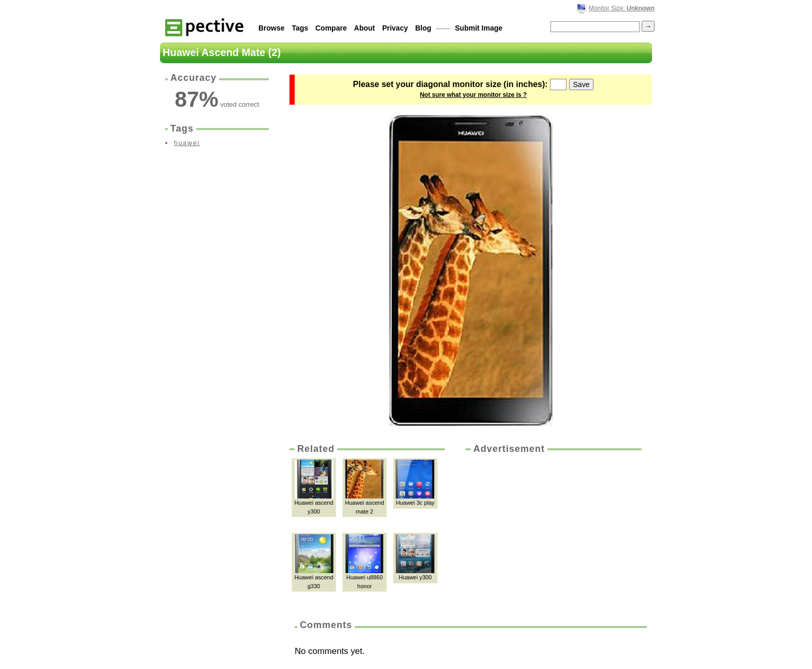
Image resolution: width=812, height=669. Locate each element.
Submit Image (479, 28)
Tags (300, 28)
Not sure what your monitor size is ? (474, 95)
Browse (272, 28)
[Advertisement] (553, 533)
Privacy (395, 28)
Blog (423, 28)
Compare (331, 28)
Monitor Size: (622, 8)
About (365, 28)
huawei (187, 143)
